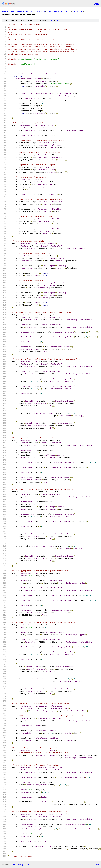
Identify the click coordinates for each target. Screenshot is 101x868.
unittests (66, 11)
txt (91, 864)
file (50, 20)
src (51, 11)
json (97, 864)
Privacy (21, 864)
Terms (27, 864)
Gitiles (14, 864)
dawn (5, 11)
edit (57, 20)
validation (78, 11)
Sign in (96, 4)
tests (57, 11)
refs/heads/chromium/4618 (31, 11)
